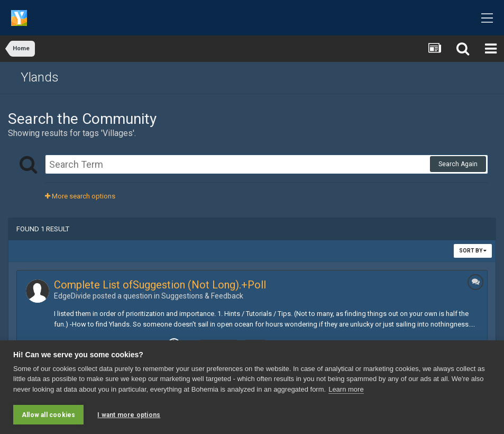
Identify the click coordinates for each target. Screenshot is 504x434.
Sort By (473, 251)
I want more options (129, 415)
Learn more (346, 389)
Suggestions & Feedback (202, 296)
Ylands (40, 77)
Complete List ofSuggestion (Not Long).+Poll (160, 285)
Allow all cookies (48, 415)
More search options (80, 196)
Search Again (458, 164)
